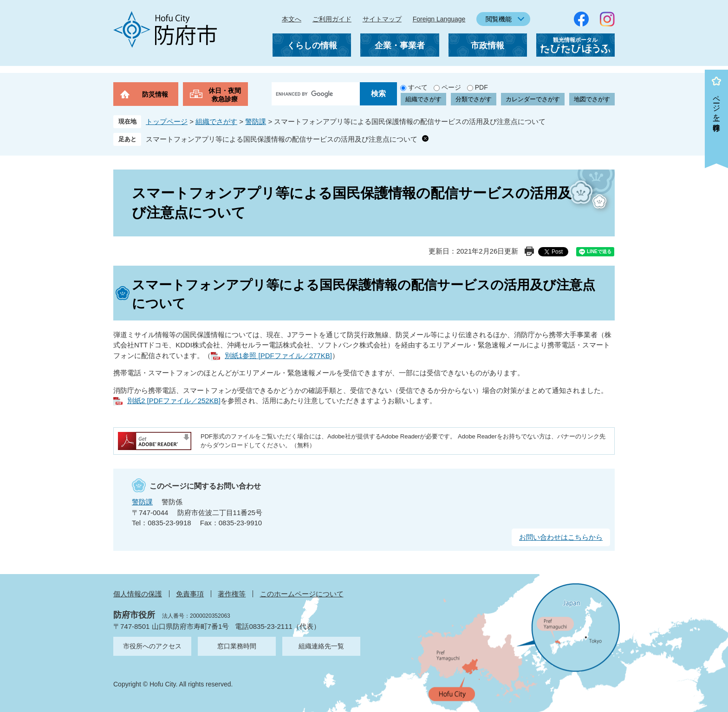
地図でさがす (592, 99)
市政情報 (487, 46)
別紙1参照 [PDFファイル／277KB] (278, 356)
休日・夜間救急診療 (225, 95)
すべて (418, 87)
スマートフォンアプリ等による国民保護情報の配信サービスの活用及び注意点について (282, 139)
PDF (481, 87)
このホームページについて (302, 594)
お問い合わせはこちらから (561, 537)
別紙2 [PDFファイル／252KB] (174, 401)
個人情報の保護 (138, 594)
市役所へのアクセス (152, 646)
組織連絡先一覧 (321, 646)
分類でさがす (474, 99)
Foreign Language (439, 19)
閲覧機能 (499, 19)
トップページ (167, 121)
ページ (451, 87)
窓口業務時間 (237, 646)
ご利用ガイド (332, 19)
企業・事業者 (400, 46)
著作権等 (232, 594)
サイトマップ (382, 19)
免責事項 (190, 594)
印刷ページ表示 (529, 251)
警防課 (256, 121)
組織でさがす (423, 99)
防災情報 (155, 94)
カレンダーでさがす (533, 99)
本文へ (292, 19)
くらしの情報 (312, 46)
